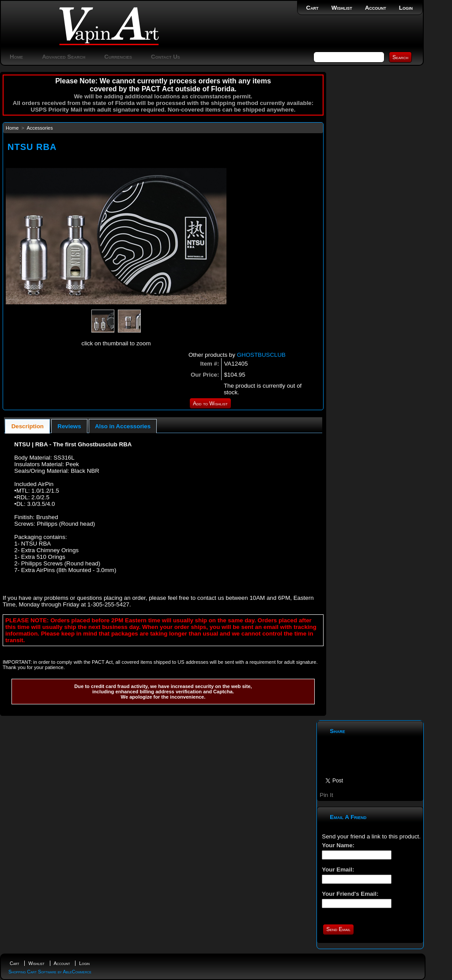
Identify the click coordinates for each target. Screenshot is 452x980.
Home (16, 57)
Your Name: (338, 845)
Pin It (326, 795)
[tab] (27, 426)
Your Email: (338, 870)
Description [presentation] (28, 426)
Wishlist (342, 8)
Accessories (40, 128)
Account (376, 8)
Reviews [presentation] (69, 426)
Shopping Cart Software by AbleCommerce (50, 972)
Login (406, 8)
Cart (313, 8)
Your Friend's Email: (350, 894)
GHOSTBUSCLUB (261, 355)
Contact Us (166, 57)
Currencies (118, 57)
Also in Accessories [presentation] (123, 426)
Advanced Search (64, 57)
